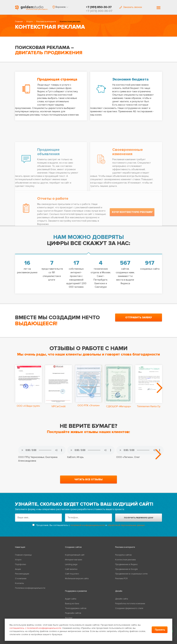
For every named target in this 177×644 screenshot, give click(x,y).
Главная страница (23, 555)
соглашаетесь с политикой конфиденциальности (35, 628)
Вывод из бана (72, 604)
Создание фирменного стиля (129, 608)
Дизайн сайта (122, 599)
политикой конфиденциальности (88, 525)
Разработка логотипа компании (130, 604)
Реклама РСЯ (121, 579)
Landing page (71, 564)
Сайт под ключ (72, 574)
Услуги (29, 22)
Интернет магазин (74, 560)
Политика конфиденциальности (30, 588)
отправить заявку (139, 317)
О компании (21, 579)
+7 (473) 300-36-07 (99, 11)
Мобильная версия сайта (77, 579)
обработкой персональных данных (126, 525)
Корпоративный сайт (75, 555)
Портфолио (21, 564)
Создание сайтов (73, 547)
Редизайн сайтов (73, 613)
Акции (18, 569)
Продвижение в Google (126, 569)
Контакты (19, 583)
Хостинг (69, 618)
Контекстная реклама (125, 560)
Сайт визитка (71, 569)
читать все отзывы (88, 479)
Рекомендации (22, 574)
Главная (19, 22)
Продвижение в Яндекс (126, 564)
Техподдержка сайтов (76, 608)
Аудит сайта (71, 599)
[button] (60, 7)
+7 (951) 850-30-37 (99, 7)
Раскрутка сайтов (123, 555)
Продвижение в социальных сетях (131, 574)
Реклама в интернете (46, 22)
